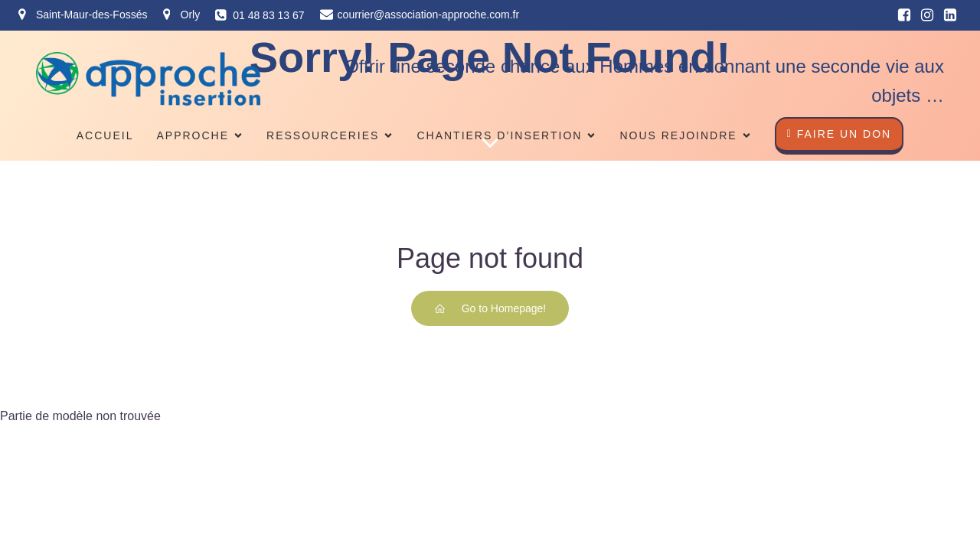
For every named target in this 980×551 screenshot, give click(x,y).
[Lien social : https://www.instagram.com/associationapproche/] (927, 15)
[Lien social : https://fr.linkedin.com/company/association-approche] (950, 15)
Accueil (105, 135)
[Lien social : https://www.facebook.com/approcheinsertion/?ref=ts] (904, 15)
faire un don (840, 134)
